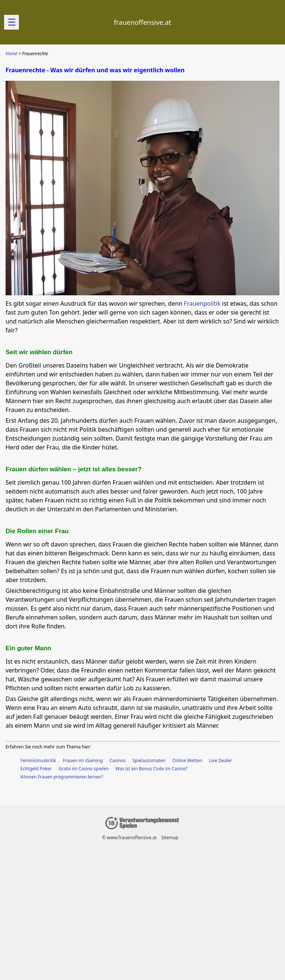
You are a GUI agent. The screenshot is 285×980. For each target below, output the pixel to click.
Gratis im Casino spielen (84, 769)
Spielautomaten (149, 760)
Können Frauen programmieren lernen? (62, 777)
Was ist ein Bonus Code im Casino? (152, 769)
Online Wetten (187, 760)
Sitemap (170, 838)
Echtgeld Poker (36, 769)
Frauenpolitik (202, 303)
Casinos (118, 760)
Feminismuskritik (38, 760)
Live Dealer (220, 760)
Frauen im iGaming (83, 760)
